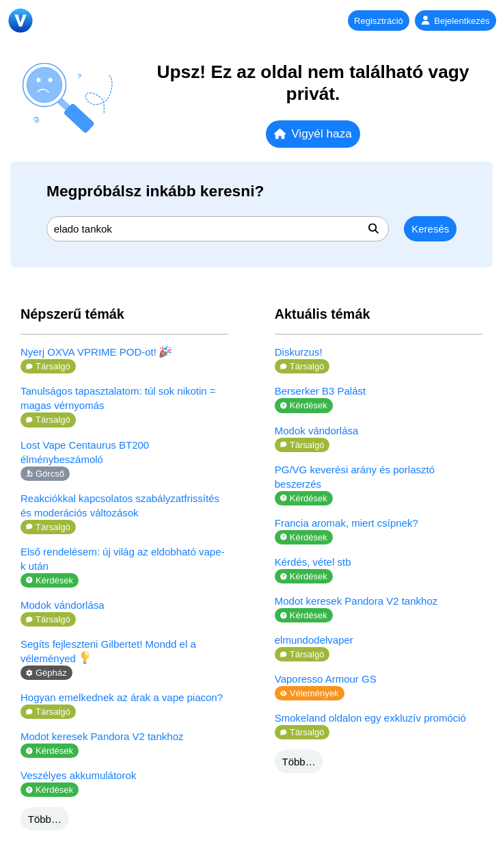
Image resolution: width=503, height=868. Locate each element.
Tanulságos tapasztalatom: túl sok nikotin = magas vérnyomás (118, 398)
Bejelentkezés (455, 21)
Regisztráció (379, 21)
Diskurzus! (299, 352)
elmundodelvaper (314, 640)
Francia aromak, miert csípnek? (346, 523)
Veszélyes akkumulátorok (78, 775)
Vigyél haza (313, 133)
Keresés (430, 229)
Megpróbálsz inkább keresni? (155, 191)
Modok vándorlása (63, 605)
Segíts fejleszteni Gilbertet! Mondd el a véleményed (108, 651)
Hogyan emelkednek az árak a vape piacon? (122, 697)
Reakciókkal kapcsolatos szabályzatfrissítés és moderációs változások (120, 505)
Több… (45, 819)
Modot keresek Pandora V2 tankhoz (102, 736)
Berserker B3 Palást (320, 391)
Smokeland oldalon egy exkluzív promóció (370, 718)
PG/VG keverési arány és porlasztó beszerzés (355, 477)
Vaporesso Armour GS (326, 679)
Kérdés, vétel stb (313, 562)
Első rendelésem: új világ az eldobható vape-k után (123, 559)
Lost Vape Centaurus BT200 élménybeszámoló (85, 452)
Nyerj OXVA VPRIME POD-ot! (96, 352)
